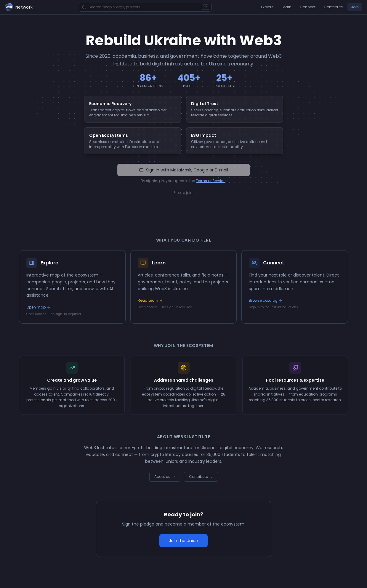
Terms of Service (211, 181)
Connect (308, 7)
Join (355, 7)
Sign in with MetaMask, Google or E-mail (183, 170)
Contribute (333, 7)
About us (165, 477)
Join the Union (183, 541)
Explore (267, 7)
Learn (287, 7)
